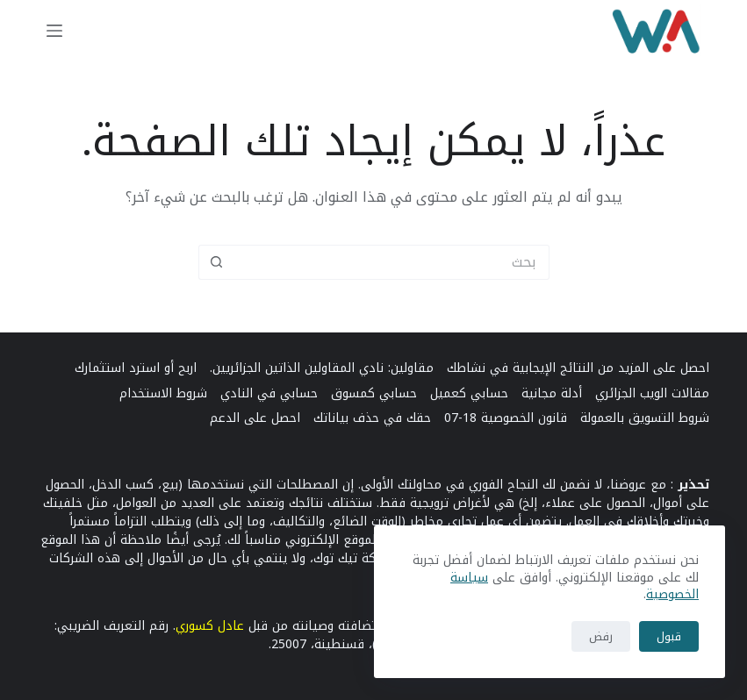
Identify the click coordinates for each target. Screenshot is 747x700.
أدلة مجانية (552, 393)
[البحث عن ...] (391, 262)
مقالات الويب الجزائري (652, 393)
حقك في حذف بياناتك (372, 418)
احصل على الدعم (255, 418)
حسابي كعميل (469, 393)
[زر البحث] (216, 262)
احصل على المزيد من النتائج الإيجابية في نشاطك (578, 368)
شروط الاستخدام (163, 393)
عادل (231, 626)
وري (185, 626)
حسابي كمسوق (374, 393)
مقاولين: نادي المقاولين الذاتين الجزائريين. (322, 368)
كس (206, 626)
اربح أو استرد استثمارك (136, 368)
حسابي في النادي (269, 393)
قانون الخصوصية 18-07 (506, 418)
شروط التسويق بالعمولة (645, 418)
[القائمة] (54, 31)
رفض (601, 636)
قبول (669, 636)
